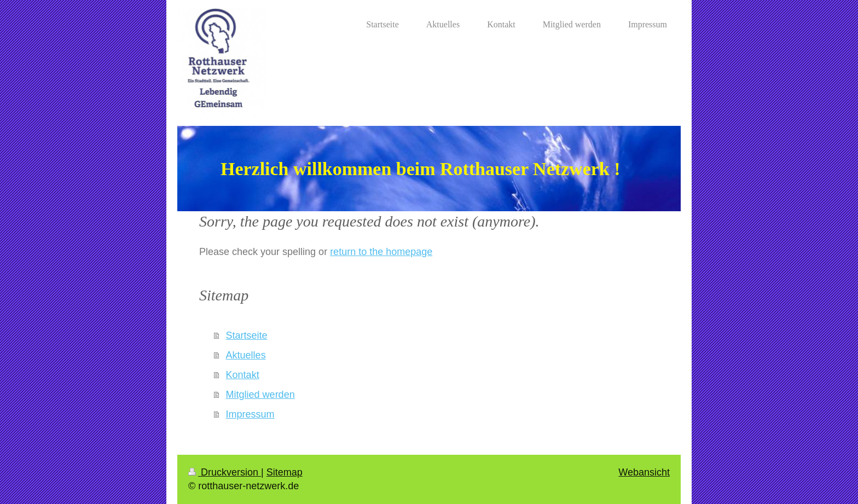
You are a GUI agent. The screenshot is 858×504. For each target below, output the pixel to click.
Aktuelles (246, 355)
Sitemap (285, 472)
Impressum (250, 414)
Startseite (247, 335)
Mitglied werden (260, 395)
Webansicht (644, 472)
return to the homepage (381, 252)
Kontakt (243, 375)
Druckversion (225, 472)
